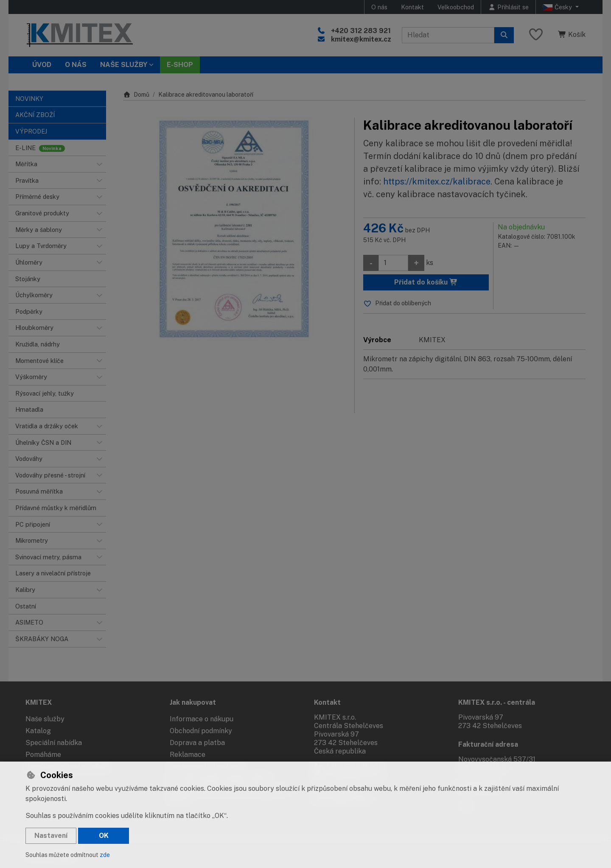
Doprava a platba (197, 743)
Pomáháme (43, 755)
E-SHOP (180, 65)
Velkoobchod (456, 7)
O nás (379, 7)
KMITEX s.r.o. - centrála (497, 702)
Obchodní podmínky (201, 731)
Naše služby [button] (124, 65)
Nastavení (51, 836)
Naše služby (45, 719)
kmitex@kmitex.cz (361, 39)
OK (104, 836)
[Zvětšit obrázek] (234, 229)
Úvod (42, 65)
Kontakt (412, 7)
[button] (99, 164)
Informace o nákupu (202, 719)
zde (105, 855)
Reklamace (188, 755)
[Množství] (393, 263)
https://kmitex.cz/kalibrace (437, 181)
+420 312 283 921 (361, 31)
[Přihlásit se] (508, 7)
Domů (136, 95)
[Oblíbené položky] (536, 35)
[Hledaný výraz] (448, 35)
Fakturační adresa (488, 744)
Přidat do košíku (426, 282)
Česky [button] (558, 7)
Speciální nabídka (54, 743)
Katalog (38, 731)
